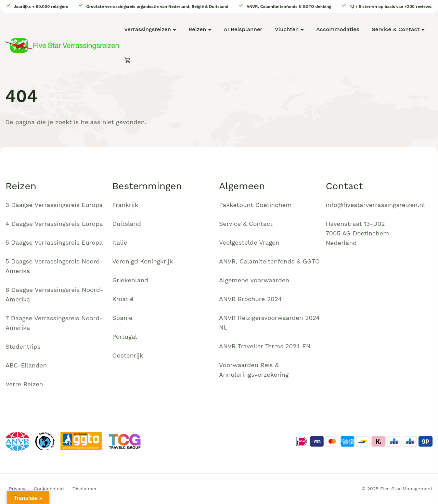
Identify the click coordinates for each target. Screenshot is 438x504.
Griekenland (130, 280)
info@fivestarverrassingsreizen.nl (375, 205)
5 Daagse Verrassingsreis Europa (54, 242)
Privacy (17, 489)
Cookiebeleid (49, 489)
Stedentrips (23, 346)
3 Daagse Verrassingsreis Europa (54, 205)
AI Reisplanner (243, 29)
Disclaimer (85, 489)
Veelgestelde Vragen (249, 242)
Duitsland (127, 224)
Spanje (122, 318)
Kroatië (123, 299)
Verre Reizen (24, 384)
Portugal (125, 337)
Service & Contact (396, 29)
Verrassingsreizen (148, 29)
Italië (120, 242)
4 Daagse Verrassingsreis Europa (54, 224)
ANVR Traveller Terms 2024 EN (265, 346)
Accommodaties (338, 29)
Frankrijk (125, 205)
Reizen (197, 29)
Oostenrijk (128, 355)
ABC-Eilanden (26, 365)
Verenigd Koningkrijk (143, 261)
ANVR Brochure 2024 (250, 299)
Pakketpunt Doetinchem (255, 205)
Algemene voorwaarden (254, 280)
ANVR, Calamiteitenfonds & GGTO (269, 261)
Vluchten (287, 29)
